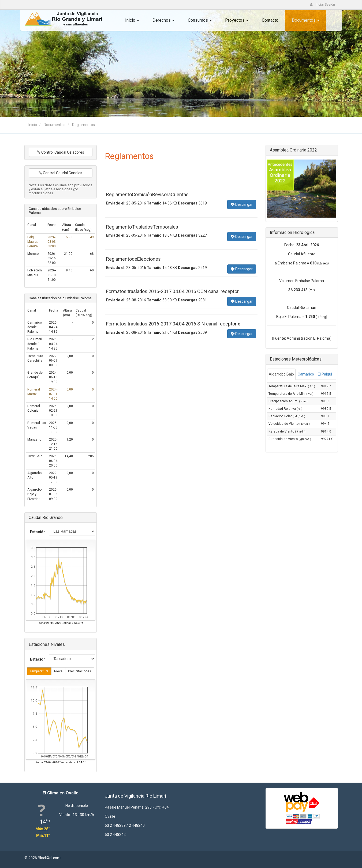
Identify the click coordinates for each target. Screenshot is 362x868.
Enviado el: (116, 203)
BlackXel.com (49, 858)
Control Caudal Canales (60, 173)
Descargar (242, 204)
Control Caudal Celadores (61, 152)
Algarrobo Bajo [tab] (281, 374)
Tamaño (154, 203)
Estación (38, 532)
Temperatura (39, 671)
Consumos (200, 20)
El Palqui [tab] (325, 374)
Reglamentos (83, 125)
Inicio (132, 20)
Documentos (306, 20)
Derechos (163, 20)
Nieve (58, 671)
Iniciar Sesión (322, 5)
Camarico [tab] (306, 374)
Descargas (188, 203)
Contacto (270, 20)
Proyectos (237, 20)
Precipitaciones (80, 671)
